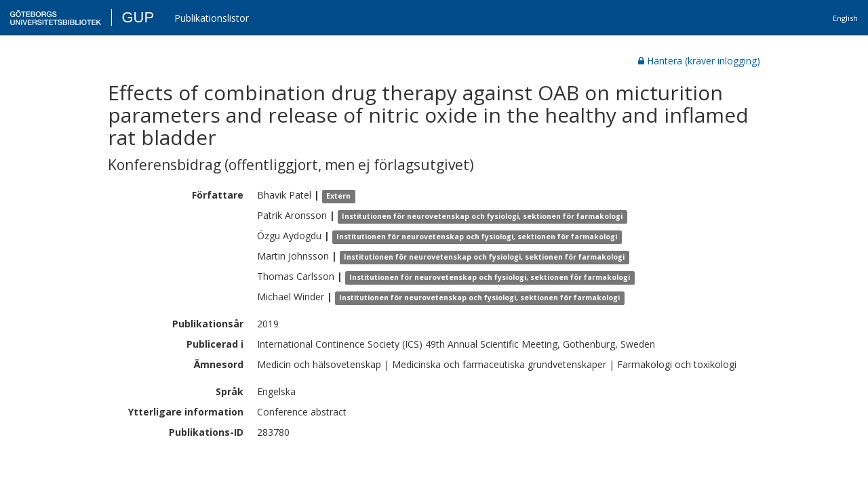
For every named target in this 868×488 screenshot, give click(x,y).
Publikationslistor (212, 18)
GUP (138, 17)
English (845, 18)
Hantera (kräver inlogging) (699, 61)
